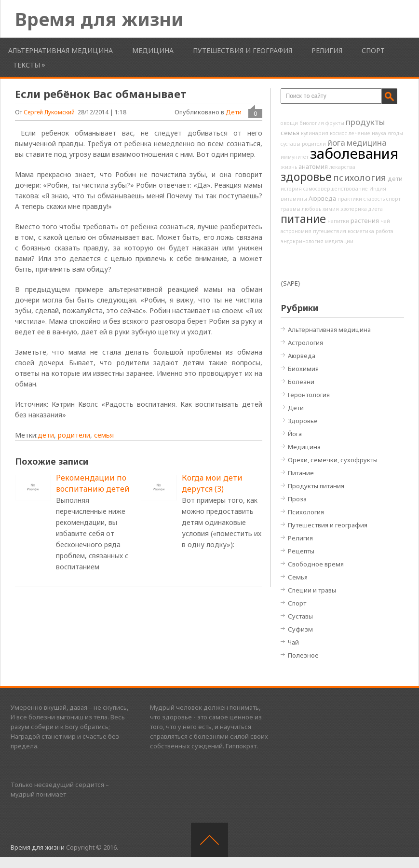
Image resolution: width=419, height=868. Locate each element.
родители (74, 435)
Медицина (153, 50)
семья (104, 435)
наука (379, 133)
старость (374, 199)
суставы (291, 144)
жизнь (289, 167)
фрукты (335, 123)
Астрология (305, 343)
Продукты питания (316, 486)
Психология (306, 512)
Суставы (300, 616)
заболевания (354, 153)
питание (303, 219)
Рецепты (301, 551)
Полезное (303, 655)
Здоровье (303, 421)
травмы (291, 209)
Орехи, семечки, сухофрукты (333, 460)
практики (350, 199)
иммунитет (295, 157)
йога (336, 143)
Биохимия (303, 369)
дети (46, 435)
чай (385, 221)
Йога (295, 434)
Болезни (301, 382)
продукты (365, 122)
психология (360, 178)
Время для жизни (99, 19)
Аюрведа (322, 198)
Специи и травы (312, 590)
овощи (289, 123)
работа (385, 231)
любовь (311, 209)
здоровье (306, 177)
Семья (298, 577)
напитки (338, 221)
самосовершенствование (336, 189)
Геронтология (309, 395)
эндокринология (302, 241)
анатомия (313, 166)
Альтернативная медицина (61, 50)
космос (338, 133)
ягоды (395, 133)
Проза (297, 499)
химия (331, 209)
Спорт (373, 50)
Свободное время (316, 564)
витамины (294, 199)
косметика (361, 231)
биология (312, 123)
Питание (301, 473)
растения (365, 220)
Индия (378, 189)
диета (376, 209)
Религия (327, 50)
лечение (359, 133)
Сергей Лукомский (49, 112)
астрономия (296, 231)
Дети (234, 112)
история (291, 189)
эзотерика (354, 209)
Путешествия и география (243, 50)
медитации (339, 241)
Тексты (27, 65)
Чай (293, 642)
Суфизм (300, 629)
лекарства (342, 167)
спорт (393, 199)
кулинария (315, 133)
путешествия (330, 231)
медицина (367, 143)
